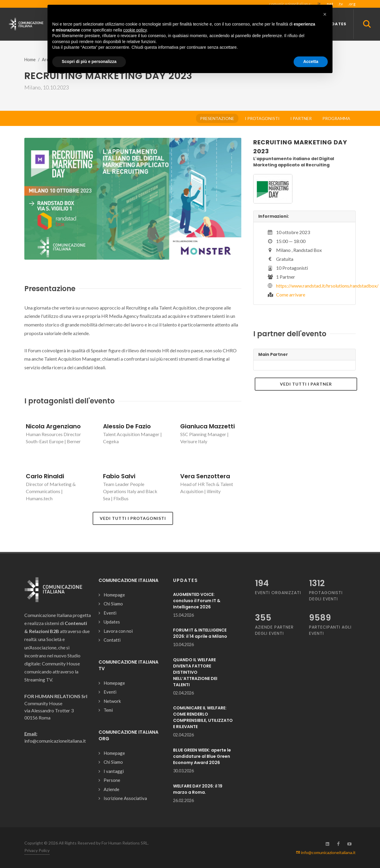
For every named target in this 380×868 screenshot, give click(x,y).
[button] (325, 14)
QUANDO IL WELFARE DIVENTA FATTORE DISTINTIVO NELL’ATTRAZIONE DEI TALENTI (195, 672)
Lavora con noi (118, 631)
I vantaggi (114, 771)
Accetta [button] (311, 61)
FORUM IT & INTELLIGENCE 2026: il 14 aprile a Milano (200, 633)
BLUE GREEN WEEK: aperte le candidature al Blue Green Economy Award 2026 (202, 756)
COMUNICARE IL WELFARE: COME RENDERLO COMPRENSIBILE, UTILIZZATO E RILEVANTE (203, 717)
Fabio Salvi (119, 476)
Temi (108, 710)
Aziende (111, 789)
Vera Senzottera (205, 476)
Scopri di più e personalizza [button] (89, 61)
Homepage (114, 595)
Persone (112, 780)
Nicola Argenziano (53, 426)
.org (352, 4)
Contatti (112, 640)
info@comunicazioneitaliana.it (326, 852)
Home (30, 60)
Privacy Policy (37, 850)
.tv (340, 4)
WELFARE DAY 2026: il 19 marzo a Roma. (198, 789)
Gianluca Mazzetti (208, 426)
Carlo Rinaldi (45, 476)
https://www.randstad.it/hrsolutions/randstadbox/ (327, 286)
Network (112, 701)
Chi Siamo (113, 604)
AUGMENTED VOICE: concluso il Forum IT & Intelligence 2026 (197, 601)
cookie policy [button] (135, 30)
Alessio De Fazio (127, 426)
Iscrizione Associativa (125, 798)
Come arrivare (291, 295)
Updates (112, 622)
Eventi (110, 613)
